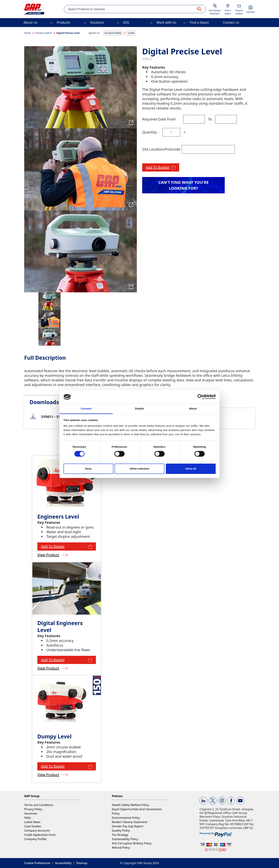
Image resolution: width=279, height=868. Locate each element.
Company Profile (35, 839)
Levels (131, 33)
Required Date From (159, 119)
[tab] (44, 402)
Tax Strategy (120, 835)
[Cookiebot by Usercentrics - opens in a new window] (200, 397)
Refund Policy (121, 848)
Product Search (44, 33)
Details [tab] (139, 408)
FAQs (28, 818)
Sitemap (82, 863)
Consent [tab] (86, 408)
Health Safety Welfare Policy (130, 805)
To (210, 119)
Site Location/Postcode (161, 149)
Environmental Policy (126, 818)
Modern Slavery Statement (130, 822)
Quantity (149, 132)
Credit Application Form (40, 835)
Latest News (32, 822)
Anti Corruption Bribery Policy (132, 843)
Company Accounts (37, 831)
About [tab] (193, 408)
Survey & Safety (113, 33)
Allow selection (139, 469)
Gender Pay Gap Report (127, 826)
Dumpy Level (54, 736)
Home (27, 33)
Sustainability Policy (125, 839)
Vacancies (31, 813)
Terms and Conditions (39, 805)
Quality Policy (121, 831)
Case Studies (33, 826)
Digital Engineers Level (60, 626)
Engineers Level (58, 517)
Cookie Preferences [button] (37, 863)
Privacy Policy (33, 809)
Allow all (191, 469)
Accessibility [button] (63, 863)
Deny (88, 469)
